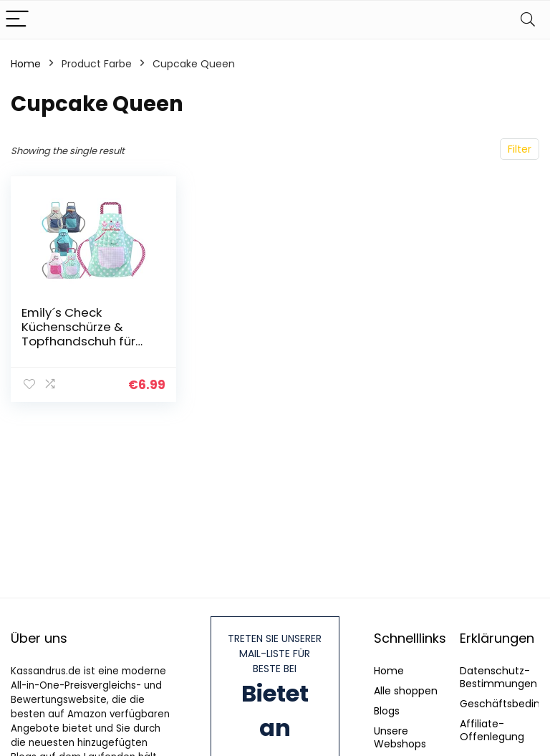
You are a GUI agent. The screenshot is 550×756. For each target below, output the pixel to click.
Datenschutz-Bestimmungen (498, 677)
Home (26, 64)
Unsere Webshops (400, 737)
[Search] (528, 20)
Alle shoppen (406, 691)
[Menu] (17, 20)
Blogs (387, 711)
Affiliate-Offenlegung (492, 730)
